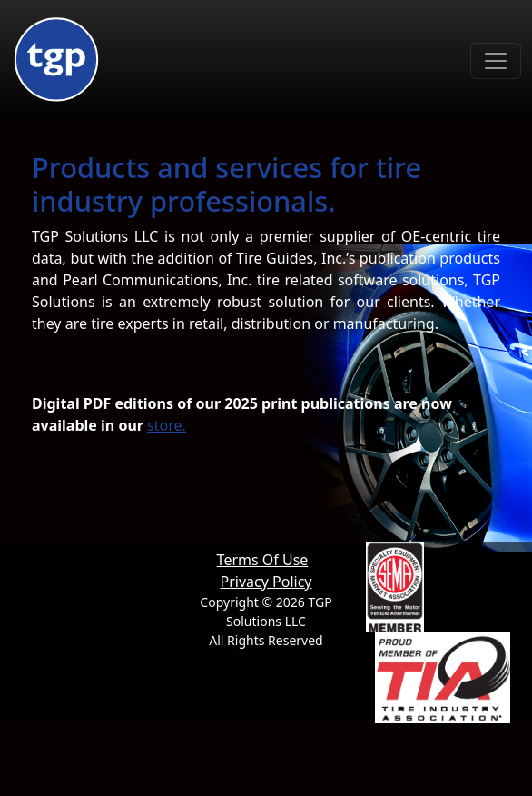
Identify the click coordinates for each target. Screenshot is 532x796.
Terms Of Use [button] (263, 560)
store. (167, 425)
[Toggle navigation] (496, 61)
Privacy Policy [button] (266, 582)
